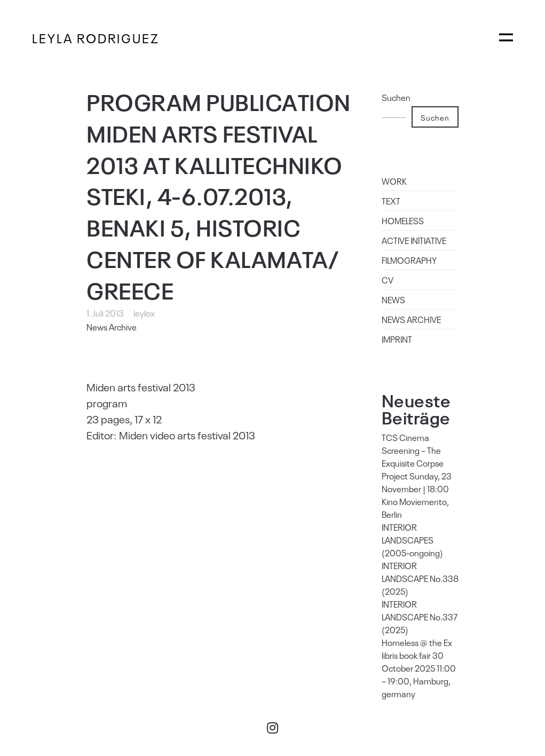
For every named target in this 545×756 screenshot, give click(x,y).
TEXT (391, 201)
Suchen (396, 97)
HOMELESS (403, 220)
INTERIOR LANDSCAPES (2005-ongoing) (412, 540)
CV (388, 280)
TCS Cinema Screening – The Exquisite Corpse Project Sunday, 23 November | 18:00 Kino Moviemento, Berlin (417, 476)
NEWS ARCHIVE (411, 319)
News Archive (112, 327)
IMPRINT (397, 339)
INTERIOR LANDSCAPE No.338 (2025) (420, 578)
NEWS (393, 300)
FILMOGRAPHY (409, 260)
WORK (394, 181)
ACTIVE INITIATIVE (414, 240)
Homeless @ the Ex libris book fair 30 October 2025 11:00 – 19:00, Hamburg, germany (419, 668)
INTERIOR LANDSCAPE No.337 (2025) (420, 617)
